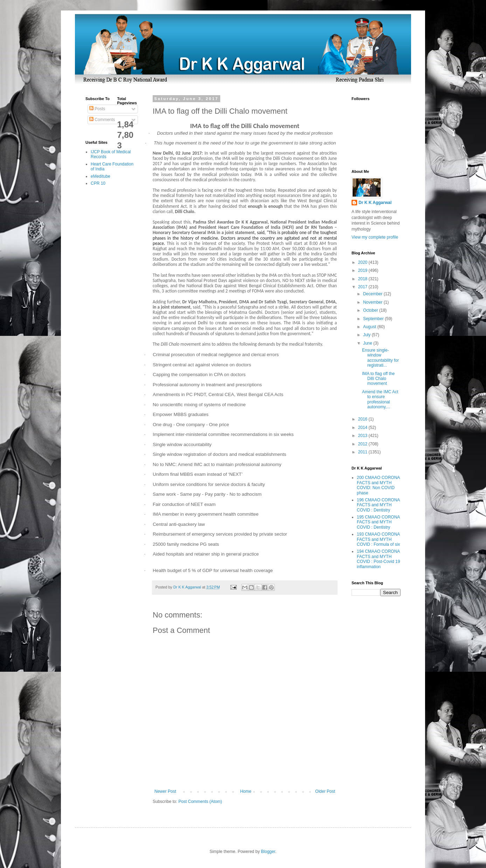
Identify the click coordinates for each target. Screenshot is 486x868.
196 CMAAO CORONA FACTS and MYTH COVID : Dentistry (378, 505)
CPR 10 (98, 183)
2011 (363, 452)
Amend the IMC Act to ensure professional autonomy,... (380, 399)
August (370, 327)
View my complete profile (375, 237)
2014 (363, 428)
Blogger (268, 852)
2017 (363, 287)
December (373, 294)
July (367, 335)
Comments (102, 120)
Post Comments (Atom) (200, 802)
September (374, 319)
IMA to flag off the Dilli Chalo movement (378, 379)
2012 (363, 444)
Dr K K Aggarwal (375, 203)
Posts (97, 109)
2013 (363, 436)
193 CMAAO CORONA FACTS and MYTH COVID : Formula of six (378, 539)
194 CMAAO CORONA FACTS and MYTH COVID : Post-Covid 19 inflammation (378, 559)
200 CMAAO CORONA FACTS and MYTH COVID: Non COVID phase (378, 485)
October (371, 310)
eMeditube (100, 176)
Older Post (325, 791)
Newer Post (165, 791)
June (368, 343)
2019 (363, 270)
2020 (363, 262)
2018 (363, 279)
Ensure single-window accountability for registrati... (380, 358)
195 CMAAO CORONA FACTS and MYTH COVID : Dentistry (378, 522)
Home (246, 791)
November (373, 302)
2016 (363, 419)
